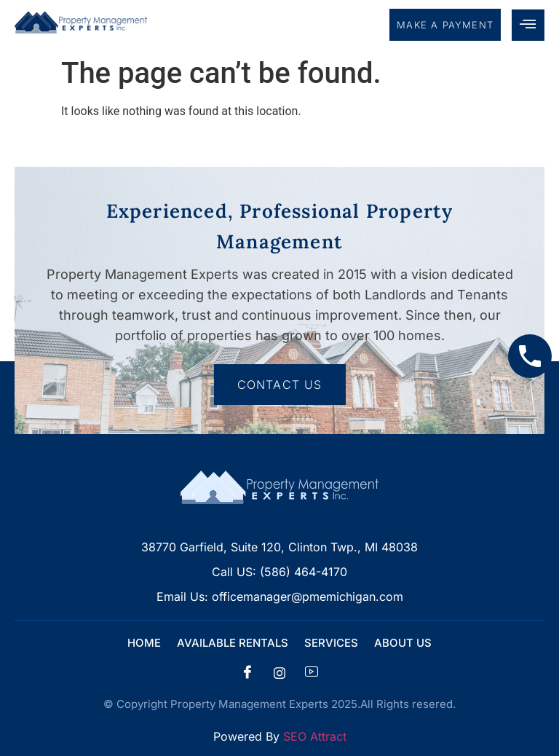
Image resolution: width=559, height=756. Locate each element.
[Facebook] (247, 673)
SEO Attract (315, 736)
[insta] (279, 673)
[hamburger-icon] (528, 25)
